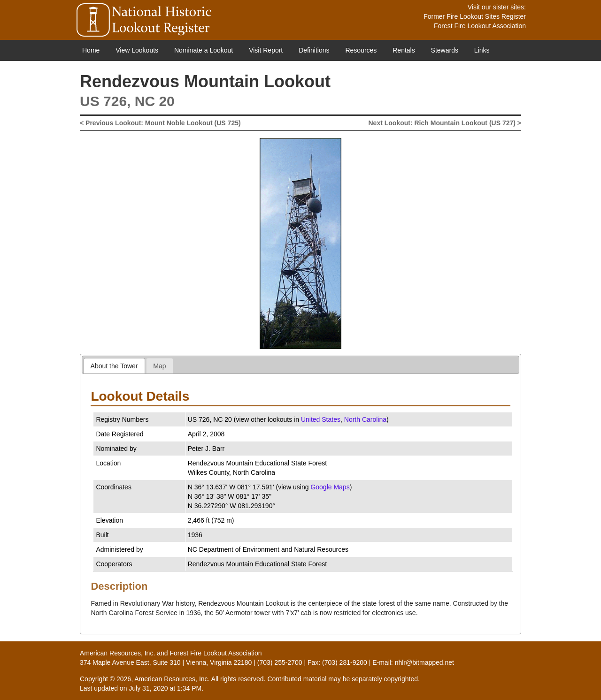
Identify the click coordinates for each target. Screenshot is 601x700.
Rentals (404, 50)
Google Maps (330, 487)
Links (482, 50)
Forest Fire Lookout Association (480, 26)
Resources (361, 50)
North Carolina (365, 419)
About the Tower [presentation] (114, 366)
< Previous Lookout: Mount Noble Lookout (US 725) (160, 123)
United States (321, 419)
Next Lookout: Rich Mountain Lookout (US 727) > (445, 123)
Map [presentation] (159, 366)
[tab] (114, 366)
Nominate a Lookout (204, 50)
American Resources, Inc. (117, 653)
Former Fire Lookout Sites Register (475, 16)
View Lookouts (137, 50)
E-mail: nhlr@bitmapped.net (413, 662)
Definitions (314, 50)
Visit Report (266, 50)
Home (91, 50)
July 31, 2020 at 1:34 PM (165, 688)
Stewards (445, 50)
